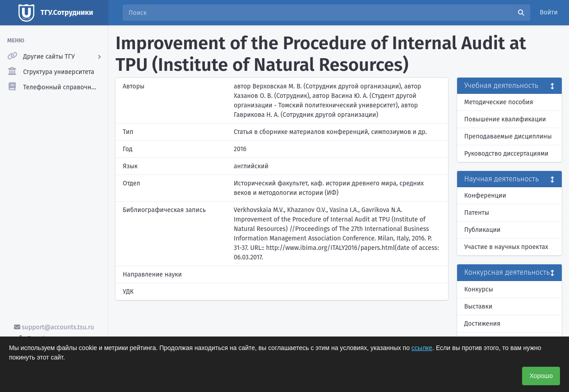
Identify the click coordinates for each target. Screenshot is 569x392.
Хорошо (541, 376)
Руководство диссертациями (507, 154)
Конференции (485, 196)
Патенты (477, 213)
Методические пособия (499, 102)
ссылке (422, 348)
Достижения (482, 324)
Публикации (482, 230)
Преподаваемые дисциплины (508, 136)
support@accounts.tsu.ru (54, 327)
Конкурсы (479, 289)
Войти (549, 12)
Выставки (478, 307)
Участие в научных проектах (506, 247)
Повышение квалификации (505, 119)
